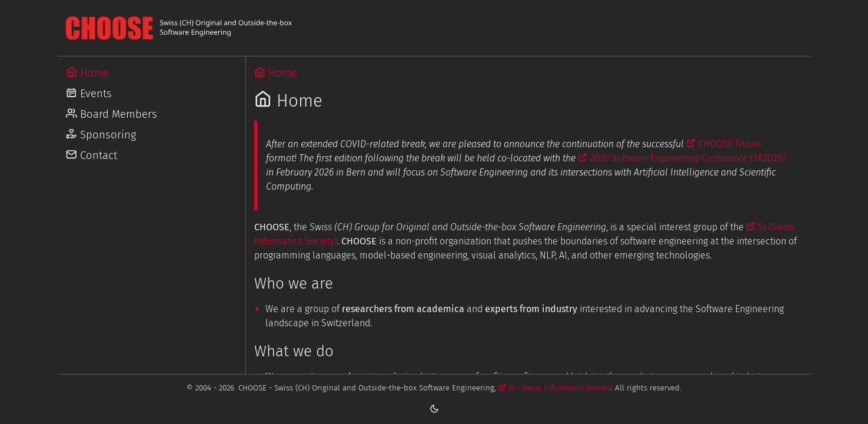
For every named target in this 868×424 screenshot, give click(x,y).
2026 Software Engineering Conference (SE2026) (681, 158)
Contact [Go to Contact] (91, 155)
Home (275, 73)
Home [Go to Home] (87, 73)
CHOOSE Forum (724, 144)
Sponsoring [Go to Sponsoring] (101, 135)
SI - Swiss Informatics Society (555, 388)
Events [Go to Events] (89, 94)
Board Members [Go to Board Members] (111, 114)
